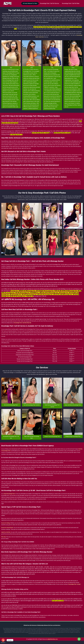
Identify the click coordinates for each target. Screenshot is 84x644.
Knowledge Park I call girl (74, 584)
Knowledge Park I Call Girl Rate (70, 3)
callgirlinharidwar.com (52, 639)
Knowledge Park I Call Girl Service (48, 3)
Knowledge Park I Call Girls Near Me (23, 323)
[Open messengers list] (3, 640)
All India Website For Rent (28, 3)
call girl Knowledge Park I (9, 494)
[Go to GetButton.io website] (3, 643)
